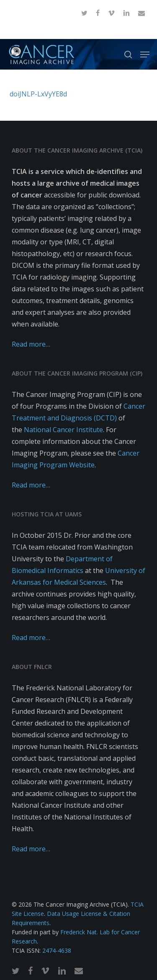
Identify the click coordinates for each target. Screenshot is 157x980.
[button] (145, 54)
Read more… (31, 344)
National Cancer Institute (63, 430)
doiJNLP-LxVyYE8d (38, 94)
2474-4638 (57, 950)
